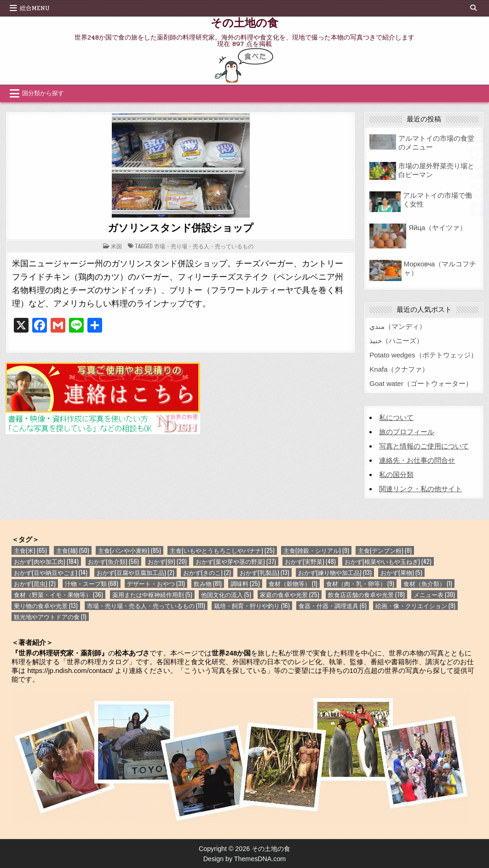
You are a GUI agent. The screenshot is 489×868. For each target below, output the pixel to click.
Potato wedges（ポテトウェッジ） (423, 355)
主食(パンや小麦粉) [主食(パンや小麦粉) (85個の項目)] (129, 550)
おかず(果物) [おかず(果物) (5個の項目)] (401, 572)
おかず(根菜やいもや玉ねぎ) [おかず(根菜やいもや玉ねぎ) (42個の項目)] (388, 561)
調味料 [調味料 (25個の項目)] (245, 583)
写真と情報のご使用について (424, 446)
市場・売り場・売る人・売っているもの (204, 246)
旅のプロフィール (407, 432)
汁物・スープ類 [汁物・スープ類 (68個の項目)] (92, 583)
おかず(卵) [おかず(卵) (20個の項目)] (167, 561)
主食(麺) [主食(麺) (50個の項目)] (73, 550)
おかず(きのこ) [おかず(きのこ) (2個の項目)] (207, 572)
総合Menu (35, 8)
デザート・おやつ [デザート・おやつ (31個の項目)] (156, 583)
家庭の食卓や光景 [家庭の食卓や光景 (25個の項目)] (290, 595)
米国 (116, 246)
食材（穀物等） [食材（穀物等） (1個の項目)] (293, 583)
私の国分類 (396, 474)
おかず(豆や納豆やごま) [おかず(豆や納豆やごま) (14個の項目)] (51, 572)
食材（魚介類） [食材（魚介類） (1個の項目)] (428, 583)
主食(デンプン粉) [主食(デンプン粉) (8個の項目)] (385, 550)
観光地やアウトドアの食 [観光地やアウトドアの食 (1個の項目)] (50, 617)
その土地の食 (244, 22)
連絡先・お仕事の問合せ (417, 460)
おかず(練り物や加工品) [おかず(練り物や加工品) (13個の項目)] (335, 572)
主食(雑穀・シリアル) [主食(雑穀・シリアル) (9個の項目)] (316, 550)
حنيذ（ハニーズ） (396, 341)
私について (396, 417)
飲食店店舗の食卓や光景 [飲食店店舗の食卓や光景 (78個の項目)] (366, 595)
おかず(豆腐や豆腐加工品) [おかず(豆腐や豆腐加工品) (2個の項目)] (135, 572)
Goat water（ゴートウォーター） (421, 383)
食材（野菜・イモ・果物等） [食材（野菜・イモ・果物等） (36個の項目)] (58, 595)
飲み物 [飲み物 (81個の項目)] (208, 583)
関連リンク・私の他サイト (420, 489)
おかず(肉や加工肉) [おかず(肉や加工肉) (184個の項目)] (46, 561)
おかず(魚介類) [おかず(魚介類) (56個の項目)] (113, 561)
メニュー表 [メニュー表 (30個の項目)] (434, 595)
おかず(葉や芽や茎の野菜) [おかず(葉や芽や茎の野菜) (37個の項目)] (236, 561)
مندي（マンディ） (398, 326)
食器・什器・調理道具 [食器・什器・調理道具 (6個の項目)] (333, 606)
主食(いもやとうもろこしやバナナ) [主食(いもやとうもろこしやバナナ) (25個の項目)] (222, 550)
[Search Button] (473, 8)
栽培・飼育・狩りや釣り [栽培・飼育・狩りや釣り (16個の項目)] (252, 606)
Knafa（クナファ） (399, 369)
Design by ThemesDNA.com (245, 859)
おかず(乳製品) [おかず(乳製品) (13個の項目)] (265, 572)
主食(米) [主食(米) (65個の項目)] (30, 550)
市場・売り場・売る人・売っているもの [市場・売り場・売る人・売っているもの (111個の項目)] (146, 606)
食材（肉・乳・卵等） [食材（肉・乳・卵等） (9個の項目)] (360, 583)
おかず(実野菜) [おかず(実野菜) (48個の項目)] (310, 561)
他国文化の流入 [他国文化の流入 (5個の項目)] (226, 595)
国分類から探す (43, 93)
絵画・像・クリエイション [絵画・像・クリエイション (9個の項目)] (415, 606)
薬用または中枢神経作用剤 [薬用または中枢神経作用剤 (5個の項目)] (152, 595)
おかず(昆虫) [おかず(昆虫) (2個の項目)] (35, 583)
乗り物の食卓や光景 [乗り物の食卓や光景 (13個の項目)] (46, 606)
